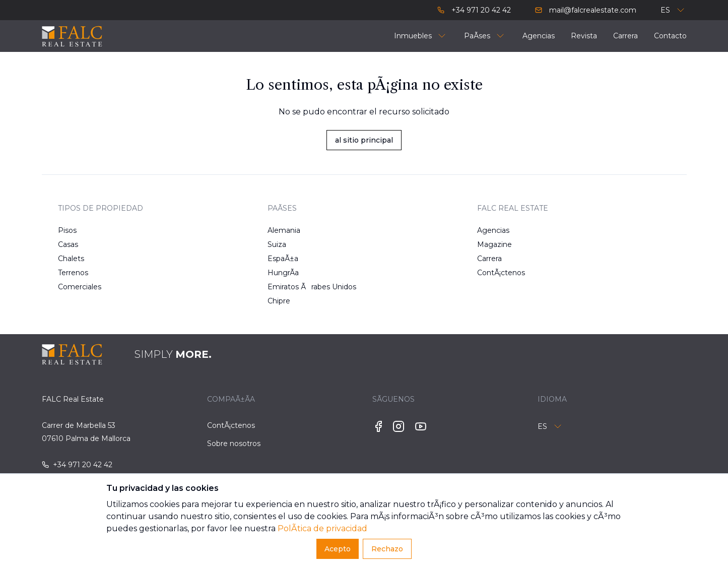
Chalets (71, 259)
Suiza (277, 244)
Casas (68, 244)
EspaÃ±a (283, 259)
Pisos (67, 230)
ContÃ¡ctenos (501, 273)
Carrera (489, 259)
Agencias (493, 230)
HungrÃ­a (283, 273)
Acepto (338, 549)
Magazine (494, 244)
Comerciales (80, 287)
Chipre (279, 301)
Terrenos (73, 273)
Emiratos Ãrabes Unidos (300, 287)
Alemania (284, 230)
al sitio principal (364, 140)
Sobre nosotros (234, 444)
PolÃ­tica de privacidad (322, 528)
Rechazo (387, 549)
